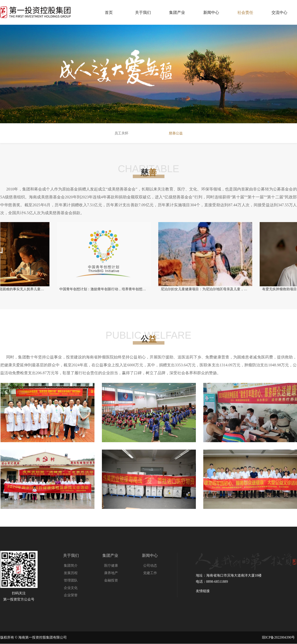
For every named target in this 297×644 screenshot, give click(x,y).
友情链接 (203, 591)
